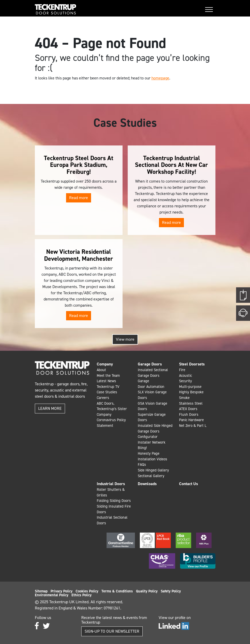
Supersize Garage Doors (152, 417)
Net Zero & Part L (193, 426)
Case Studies (107, 392)
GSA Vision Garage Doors (152, 406)
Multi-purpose (190, 387)
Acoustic (186, 376)
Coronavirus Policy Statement (111, 423)
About (101, 370)
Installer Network (152, 442)
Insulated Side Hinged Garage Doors (155, 428)
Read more (79, 198)
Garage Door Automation (151, 384)
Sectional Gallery (151, 476)
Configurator (148, 437)
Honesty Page (149, 453)
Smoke (184, 398)
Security (186, 381)
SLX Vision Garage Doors (152, 395)
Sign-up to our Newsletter (112, 631)
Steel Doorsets (192, 364)
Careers (103, 398)
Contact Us (188, 484)
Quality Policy (147, 591)
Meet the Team (108, 376)
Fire (182, 370)
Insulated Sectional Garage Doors (153, 373)
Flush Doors (189, 414)
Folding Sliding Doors (114, 501)
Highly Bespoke (191, 392)
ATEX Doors (188, 409)
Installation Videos (152, 459)
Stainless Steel (191, 403)
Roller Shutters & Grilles (111, 492)
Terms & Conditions (117, 591)
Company (105, 364)
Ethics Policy (82, 595)
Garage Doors (150, 364)
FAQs (142, 464)
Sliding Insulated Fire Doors (114, 509)
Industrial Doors (111, 484)
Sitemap (41, 591)
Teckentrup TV (108, 387)
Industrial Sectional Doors (112, 520)
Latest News (106, 381)
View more (125, 339)
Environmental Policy (52, 595)
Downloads (147, 484)
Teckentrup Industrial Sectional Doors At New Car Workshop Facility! (171, 165)
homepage (160, 78)
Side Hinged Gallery (153, 470)
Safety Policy (171, 591)
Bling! (142, 448)
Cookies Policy (87, 591)
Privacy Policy (62, 591)
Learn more (50, 408)
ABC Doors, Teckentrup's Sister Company (112, 409)
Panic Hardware (191, 420)
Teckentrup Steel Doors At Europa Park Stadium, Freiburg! (79, 165)
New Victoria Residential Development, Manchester (79, 255)
